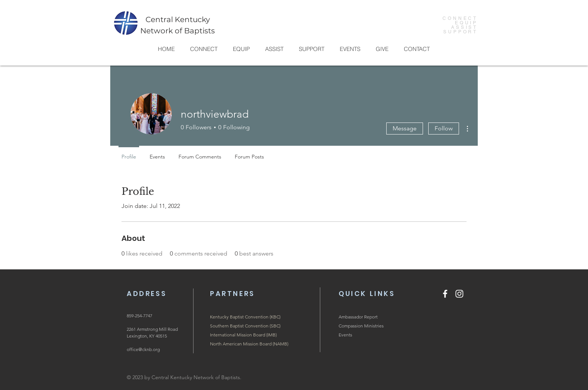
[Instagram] (459, 294)
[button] (204, 49)
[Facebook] (445, 294)
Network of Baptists (178, 31)
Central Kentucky (178, 19)
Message (405, 128)
